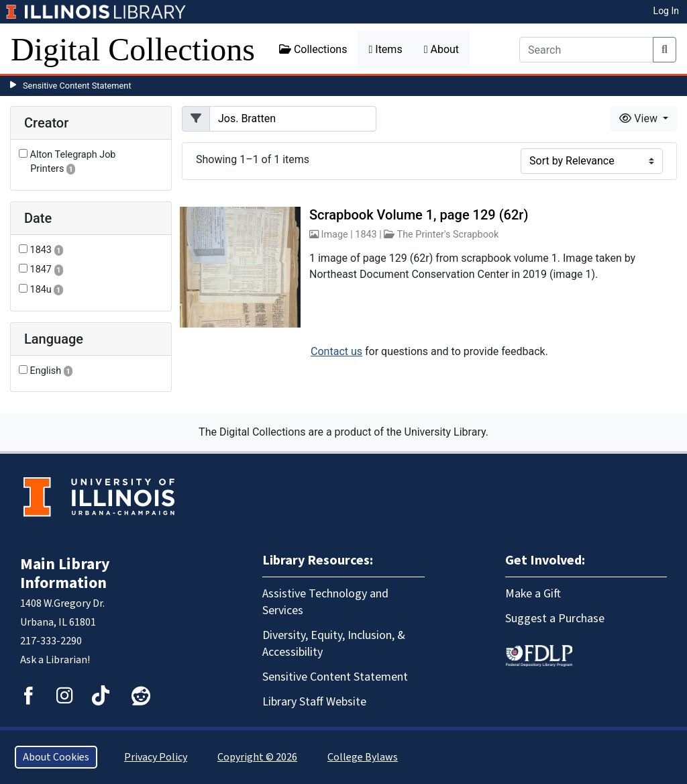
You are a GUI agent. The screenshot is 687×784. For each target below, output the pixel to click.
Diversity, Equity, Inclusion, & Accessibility (334, 644)
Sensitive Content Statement (77, 86)
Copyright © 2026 (257, 757)
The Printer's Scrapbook (448, 235)
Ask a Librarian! (55, 660)
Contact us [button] (336, 351)
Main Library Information (65, 574)
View (640, 118)
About (441, 49)
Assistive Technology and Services (325, 602)
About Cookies (56, 757)
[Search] (586, 50)
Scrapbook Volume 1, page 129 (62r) (419, 215)
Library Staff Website (314, 702)
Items (385, 49)
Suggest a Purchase (555, 619)
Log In (666, 11)
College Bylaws (363, 757)
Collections (313, 49)
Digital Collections (133, 49)
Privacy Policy (156, 757)
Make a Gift (533, 594)
